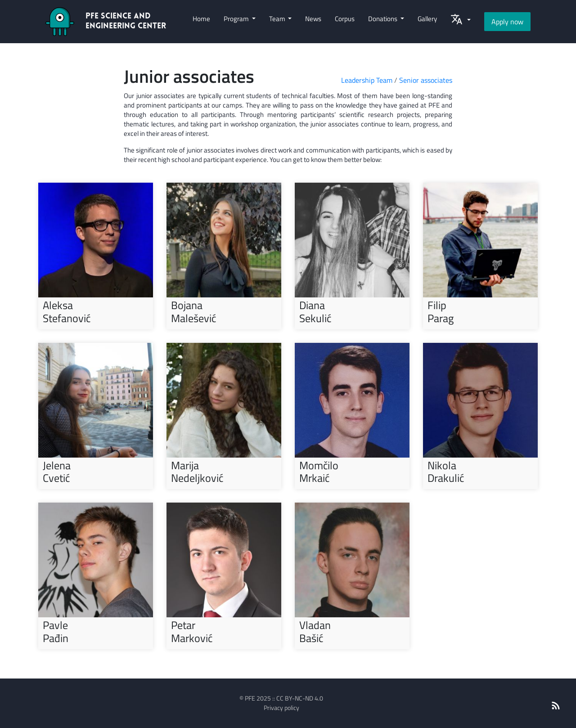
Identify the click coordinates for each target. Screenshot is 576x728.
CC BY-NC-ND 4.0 (300, 698)
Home (201, 19)
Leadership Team (367, 80)
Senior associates (426, 80)
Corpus (345, 19)
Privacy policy (281, 708)
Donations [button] (383, 19)
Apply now (507, 22)
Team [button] (278, 19)
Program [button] (237, 19)
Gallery (427, 19)
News (313, 19)
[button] (461, 22)
